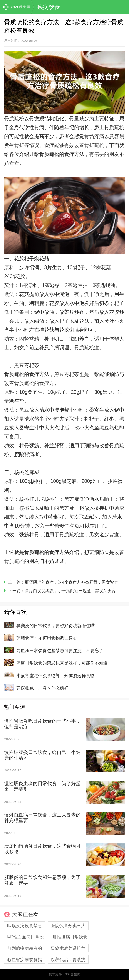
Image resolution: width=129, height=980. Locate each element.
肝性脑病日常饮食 (70, 937)
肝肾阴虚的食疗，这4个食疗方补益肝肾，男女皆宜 (71, 582)
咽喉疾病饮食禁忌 (25, 926)
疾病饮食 (49, 7)
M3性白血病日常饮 (25, 937)
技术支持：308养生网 (65, 974)
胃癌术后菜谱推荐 (68, 948)
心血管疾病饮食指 (25, 959)
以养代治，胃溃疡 (68, 959)
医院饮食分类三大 (68, 926)
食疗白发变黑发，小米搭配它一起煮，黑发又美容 (70, 591)
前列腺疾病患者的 (25, 948)
